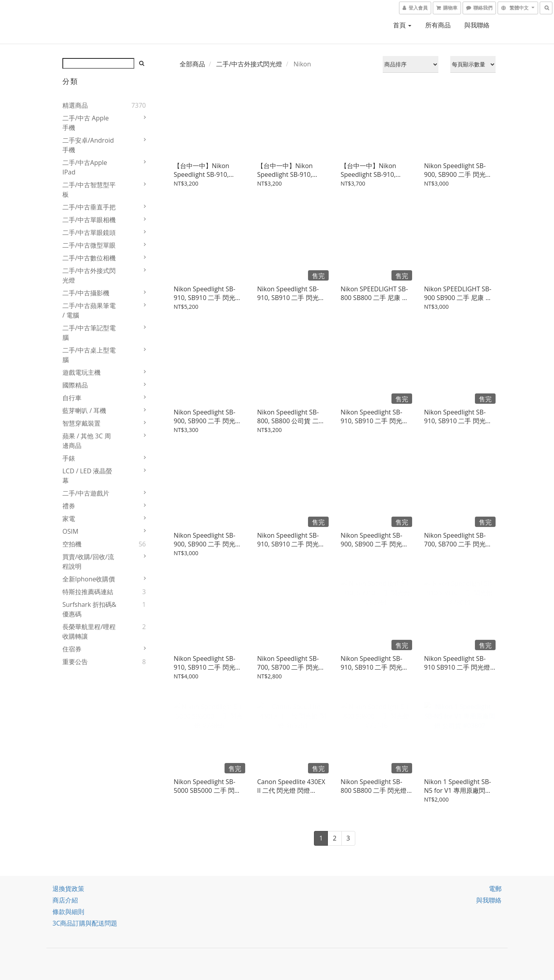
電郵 (495, 889)
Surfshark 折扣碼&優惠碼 (89, 609)
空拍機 (72, 544)
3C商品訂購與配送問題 (85, 923)
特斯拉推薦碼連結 (88, 592)
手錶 (69, 458)
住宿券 (72, 649)
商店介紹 (65, 900)
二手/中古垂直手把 (89, 207)
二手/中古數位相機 (89, 258)
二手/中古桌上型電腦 (89, 355)
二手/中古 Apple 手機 (86, 123)
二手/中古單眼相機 (89, 220)
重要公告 (75, 662)
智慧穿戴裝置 (81, 423)
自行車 (72, 398)
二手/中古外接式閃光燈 (89, 275)
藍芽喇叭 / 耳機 (84, 411)
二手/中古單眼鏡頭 (89, 232)
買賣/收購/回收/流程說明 (88, 562)
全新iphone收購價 (89, 579)
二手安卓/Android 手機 (88, 145)
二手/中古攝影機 (86, 293)
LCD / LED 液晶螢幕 (87, 476)
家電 (69, 519)
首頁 (402, 25)
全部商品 (192, 64)
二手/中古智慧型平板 (89, 190)
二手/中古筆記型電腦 (89, 333)
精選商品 (75, 105)
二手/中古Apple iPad (85, 167)
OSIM (70, 531)
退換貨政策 (68, 889)
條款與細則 (68, 912)
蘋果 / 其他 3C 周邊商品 (87, 441)
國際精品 (75, 385)
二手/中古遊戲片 (86, 493)
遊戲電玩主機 (81, 372)
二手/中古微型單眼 (89, 245)
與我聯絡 (477, 25)
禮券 (69, 506)
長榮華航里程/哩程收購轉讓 (89, 631)
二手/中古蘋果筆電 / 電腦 (89, 310)
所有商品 (438, 25)
